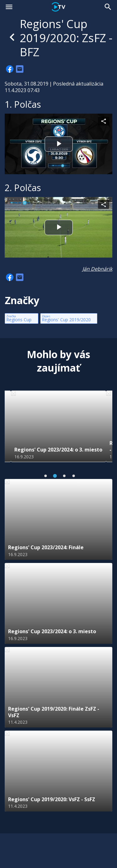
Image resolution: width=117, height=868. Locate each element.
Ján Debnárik (97, 269)
